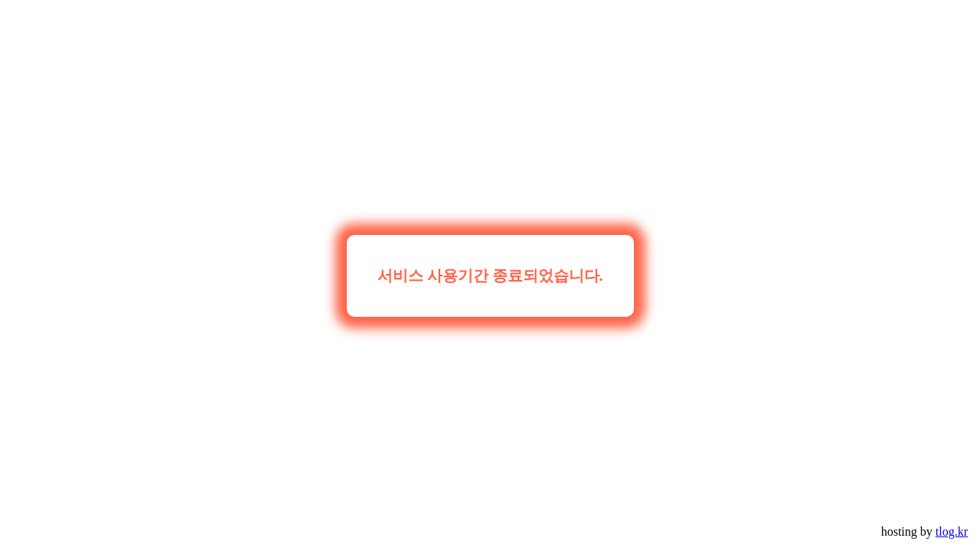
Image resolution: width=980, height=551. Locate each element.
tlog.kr (952, 531)
